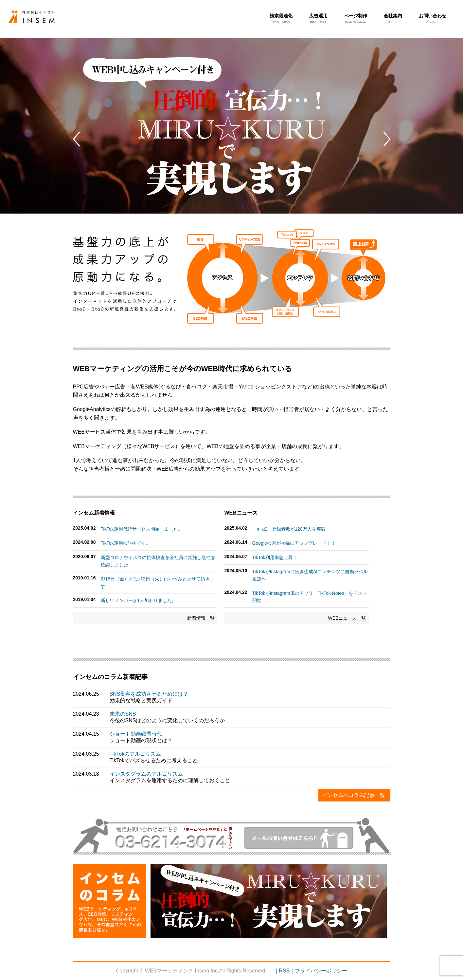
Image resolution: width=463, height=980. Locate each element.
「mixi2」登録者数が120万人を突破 (289, 529)
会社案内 (393, 19)
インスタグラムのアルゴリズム (146, 774)
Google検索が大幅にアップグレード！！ (294, 543)
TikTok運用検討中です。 (126, 543)
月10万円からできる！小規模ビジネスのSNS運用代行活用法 (42, 17)
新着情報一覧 (201, 618)
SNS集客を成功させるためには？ (149, 694)
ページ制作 (356, 19)
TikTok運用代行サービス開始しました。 (142, 529)
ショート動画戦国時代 (136, 734)
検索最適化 (281, 19)
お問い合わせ (433, 19)
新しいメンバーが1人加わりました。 (139, 600)
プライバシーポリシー (321, 971)
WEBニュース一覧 (347, 618)
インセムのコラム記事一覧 (354, 795)
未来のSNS (123, 714)
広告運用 (318, 19)
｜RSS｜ (285, 971)
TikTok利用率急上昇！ (275, 557)
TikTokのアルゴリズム (135, 754)
